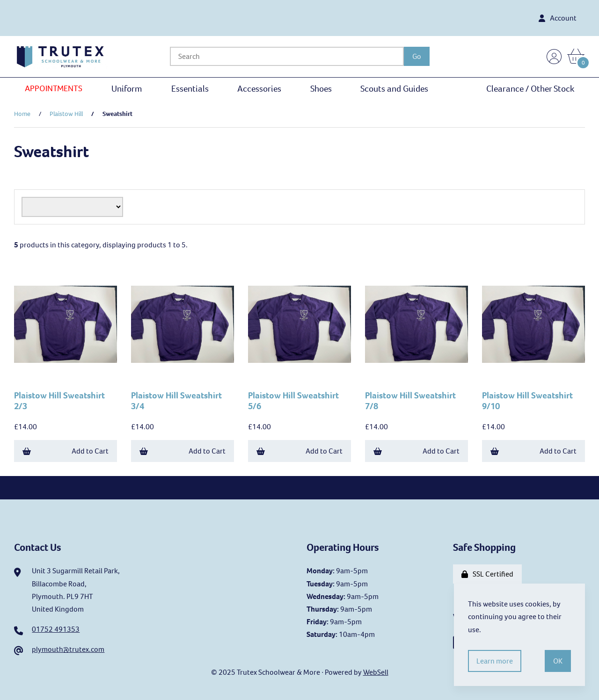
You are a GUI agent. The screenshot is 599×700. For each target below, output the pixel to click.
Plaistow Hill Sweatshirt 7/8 (410, 401)
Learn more (495, 661)
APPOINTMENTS (54, 88)
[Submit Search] (417, 56)
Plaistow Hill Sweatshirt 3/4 (176, 401)
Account (558, 18)
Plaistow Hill (66, 114)
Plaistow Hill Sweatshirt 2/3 (59, 401)
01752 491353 (56, 629)
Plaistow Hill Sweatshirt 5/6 (293, 401)
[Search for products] (287, 56)
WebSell (376, 672)
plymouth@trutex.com (68, 649)
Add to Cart (66, 451)
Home (22, 114)
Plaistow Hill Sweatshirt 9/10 (527, 401)
